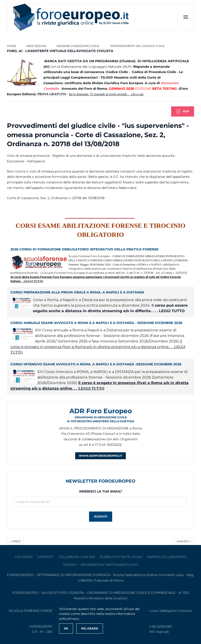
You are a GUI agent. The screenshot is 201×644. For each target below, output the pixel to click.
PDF (183, 111)
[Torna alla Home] (71, 17)
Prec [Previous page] (15, 541)
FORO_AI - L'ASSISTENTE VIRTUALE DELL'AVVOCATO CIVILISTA (60, 51)
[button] (186, 17)
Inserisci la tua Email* (101, 491)
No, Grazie (90, 628)
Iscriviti (101, 516)
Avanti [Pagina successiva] (184, 541)
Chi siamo (24, 557)
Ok (66, 628)
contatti (45, 557)
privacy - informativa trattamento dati (101, 565)
